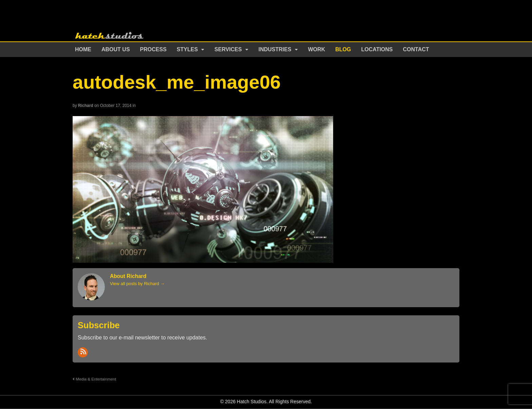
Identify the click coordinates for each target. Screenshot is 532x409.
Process (153, 49)
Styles (187, 49)
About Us (116, 49)
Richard (86, 106)
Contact (416, 49)
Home (83, 49)
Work (317, 49)
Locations (377, 49)
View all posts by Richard (137, 284)
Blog (343, 49)
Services (228, 49)
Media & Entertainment (94, 379)
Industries (275, 49)
